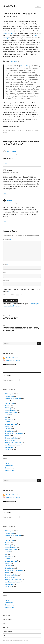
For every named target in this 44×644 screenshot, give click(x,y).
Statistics (8, 422)
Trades (7, 436)
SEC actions (9, 419)
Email (6, 273)
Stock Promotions (11, 424)
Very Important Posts (12, 445)
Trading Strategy (11, 440)
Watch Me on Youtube (13, 360)
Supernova (9, 429)
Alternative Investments (13, 398)
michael (9, 200)
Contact (6, 627)
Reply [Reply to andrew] (6, 193)
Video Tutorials (10, 447)
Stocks (5, 132)
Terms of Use (8, 631)
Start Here (7, 615)
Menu (38, 6)
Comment (7, 240)
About (5, 635)
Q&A (6, 417)
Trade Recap (9, 431)
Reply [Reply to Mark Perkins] (6, 163)
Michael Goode (10, 130)
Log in (7, 463)
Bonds (7, 401)
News (28, 66)
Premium (8, 415)
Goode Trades (10, 6)
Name (6, 265)
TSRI (22, 66)
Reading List (7, 619)
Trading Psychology (11, 438)
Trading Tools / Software (13, 443)
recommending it (9, 33)
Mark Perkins (11, 151)
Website (6, 281)
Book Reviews (10, 403)
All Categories (29, 130)
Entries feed (9, 466)
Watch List (9, 450)
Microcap (36, 130)
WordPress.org (10, 470)
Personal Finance (11, 410)
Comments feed (10, 468)
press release (14, 61)
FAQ (5, 623)
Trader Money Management (14, 433)
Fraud (7, 405)
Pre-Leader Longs (11, 412)
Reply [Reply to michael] (6, 221)
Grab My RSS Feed (12, 358)
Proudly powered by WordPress (20, 641)
